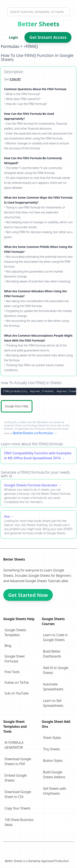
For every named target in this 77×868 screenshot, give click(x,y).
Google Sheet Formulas (15, 659)
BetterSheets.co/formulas (33, 433)
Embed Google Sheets (16, 778)
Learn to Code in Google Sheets (55, 637)
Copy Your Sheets (17, 808)
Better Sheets (38, 24)
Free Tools (12, 672)
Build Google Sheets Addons (54, 775)
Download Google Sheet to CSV (18, 794)
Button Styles (53, 761)
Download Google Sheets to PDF (18, 761)
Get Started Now (28, 595)
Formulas (10, 46)
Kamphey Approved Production (49, 861)
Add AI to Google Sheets (56, 670)
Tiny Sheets (52, 749)
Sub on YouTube (17, 693)
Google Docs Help (17, 406)
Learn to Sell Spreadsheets (53, 703)
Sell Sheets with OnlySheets (55, 791)
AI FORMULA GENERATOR (14, 745)
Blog (8, 646)
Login (13, 37)
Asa (7, 516)
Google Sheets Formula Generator (31, 485)
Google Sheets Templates (15, 632)
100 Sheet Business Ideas (19, 822)
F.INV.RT (15, 79)
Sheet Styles (52, 738)
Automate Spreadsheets (53, 687)
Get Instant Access (48, 37)
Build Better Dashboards (52, 654)
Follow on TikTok (17, 683)
